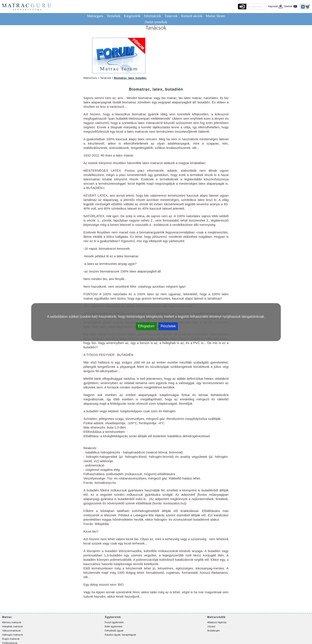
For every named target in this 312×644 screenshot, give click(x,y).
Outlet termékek (156, 22)
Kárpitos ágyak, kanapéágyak (120, 635)
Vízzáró (211, 626)
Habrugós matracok (13, 635)
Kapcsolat (273, 6)
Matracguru (95, 16)
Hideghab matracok (12, 626)
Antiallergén (214, 631)
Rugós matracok (11, 639)
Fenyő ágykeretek (114, 622)
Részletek (168, 326)
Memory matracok (12, 622)
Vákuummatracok (11, 631)
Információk (152, 16)
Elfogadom (146, 326)
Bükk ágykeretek (113, 626)
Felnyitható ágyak (114, 631)
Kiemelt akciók (192, 16)
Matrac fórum (215, 16)
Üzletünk (288, 6)
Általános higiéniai (217, 622)
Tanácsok (171, 16)
